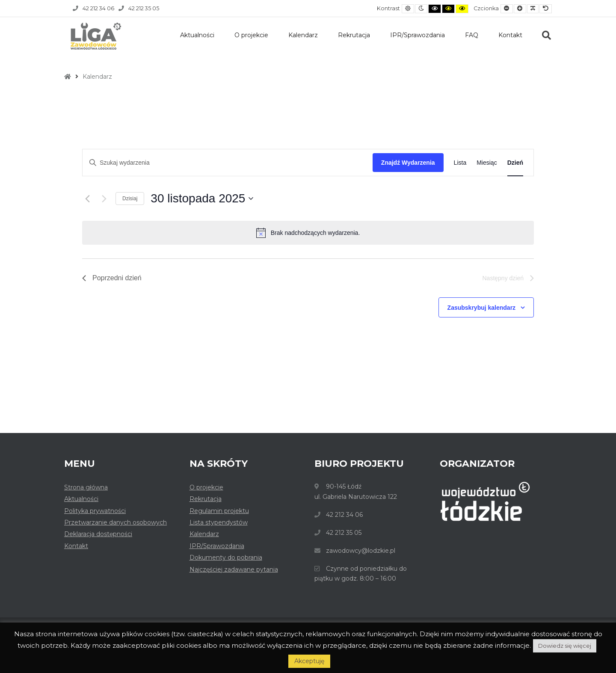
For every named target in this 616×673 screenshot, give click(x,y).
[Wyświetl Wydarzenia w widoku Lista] (460, 163)
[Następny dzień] (104, 199)
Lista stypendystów (219, 522)
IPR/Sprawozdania (418, 35)
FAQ (472, 35)
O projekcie (251, 35)
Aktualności (197, 35)
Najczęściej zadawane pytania (234, 569)
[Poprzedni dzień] (87, 199)
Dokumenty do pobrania (226, 557)
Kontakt (510, 35)
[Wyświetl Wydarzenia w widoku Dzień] (515, 163)
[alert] (308, 233)
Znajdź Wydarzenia (408, 163)
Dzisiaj (130, 199)
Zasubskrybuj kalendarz (482, 308)
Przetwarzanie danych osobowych (115, 522)
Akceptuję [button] (309, 661)
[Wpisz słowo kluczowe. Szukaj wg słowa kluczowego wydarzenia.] (228, 163)
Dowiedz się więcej (565, 646)
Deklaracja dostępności (98, 534)
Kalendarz (303, 35)
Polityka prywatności (95, 511)
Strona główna (86, 487)
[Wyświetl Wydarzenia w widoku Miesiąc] (487, 163)
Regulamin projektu (219, 511)
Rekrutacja (354, 35)
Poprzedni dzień (112, 278)
